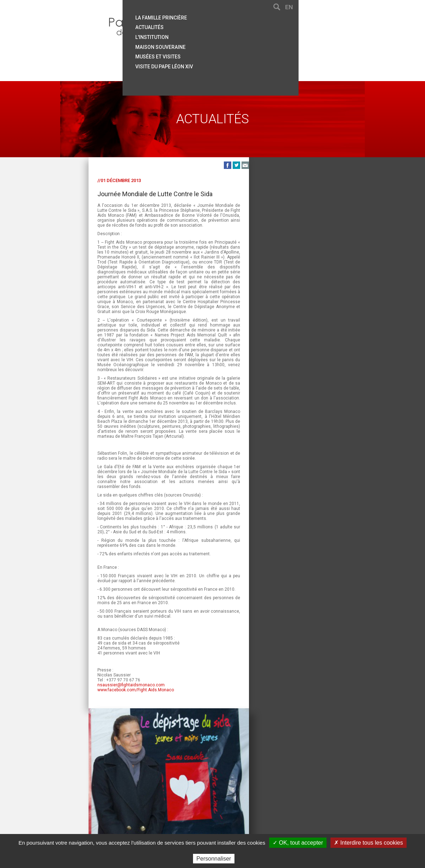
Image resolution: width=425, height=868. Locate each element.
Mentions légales (225, 802)
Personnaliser (214, 859)
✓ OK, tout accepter (298, 843)
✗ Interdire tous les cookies (368, 843)
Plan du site (151, 802)
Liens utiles (185, 802)
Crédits (260, 802)
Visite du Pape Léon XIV (256, 61)
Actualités (241, 24)
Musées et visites (249, 52)
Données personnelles (301, 802)
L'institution (243, 34)
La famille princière (253, 15)
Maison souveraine (252, 43)
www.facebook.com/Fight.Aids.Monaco (107, 720)
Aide (127, 802)
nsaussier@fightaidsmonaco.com (103, 715)
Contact (107, 802)
